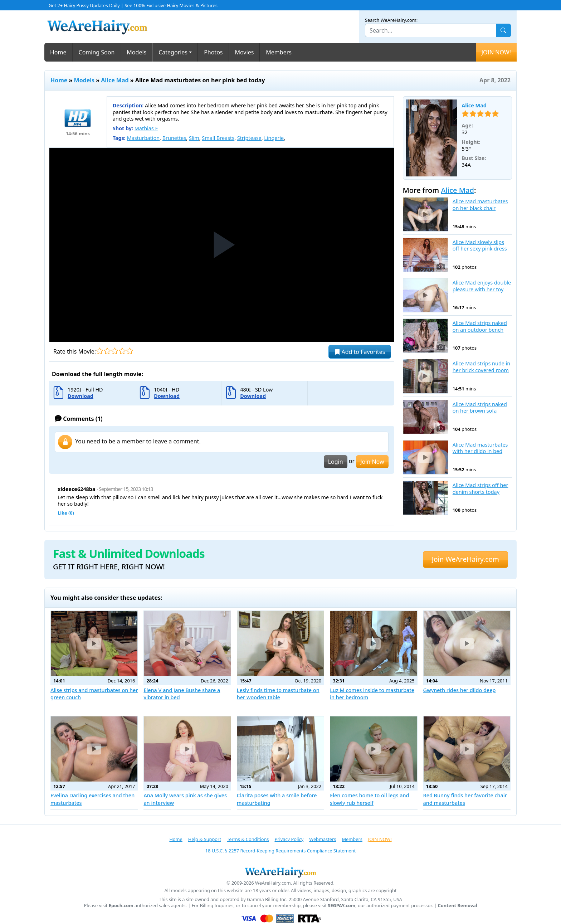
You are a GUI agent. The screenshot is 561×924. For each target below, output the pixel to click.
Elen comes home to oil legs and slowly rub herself (369, 799)
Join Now (372, 462)
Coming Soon (97, 52)
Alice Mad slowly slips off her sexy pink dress (480, 246)
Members (279, 52)
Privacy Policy (289, 839)
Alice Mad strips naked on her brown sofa (480, 408)
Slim (194, 138)
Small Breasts (218, 138)
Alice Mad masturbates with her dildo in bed (480, 448)
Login (336, 462)
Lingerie (274, 138)
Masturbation (143, 138)
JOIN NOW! (496, 52)
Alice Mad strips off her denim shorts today (480, 489)
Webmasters (323, 839)
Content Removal (458, 906)
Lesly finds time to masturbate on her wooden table (278, 694)
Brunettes (174, 138)
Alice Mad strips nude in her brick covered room (481, 367)
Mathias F (146, 128)
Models (136, 52)
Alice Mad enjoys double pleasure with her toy (482, 286)
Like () (66, 513)
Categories (173, 52)
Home (58, 52)
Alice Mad (115, 80)
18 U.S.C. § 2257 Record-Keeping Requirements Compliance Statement (280, 851)
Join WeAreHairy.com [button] (465, 559)
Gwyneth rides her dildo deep (460, 690)
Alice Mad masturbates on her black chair (480, 205)
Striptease (249, 138)
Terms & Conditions (248, 839)
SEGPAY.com (342, 906)
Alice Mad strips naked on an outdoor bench (480, 327)
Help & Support (205, 839)
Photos (213, 52)
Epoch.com (121, 906)
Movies (245, 52)
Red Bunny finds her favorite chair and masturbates (465, 799)
